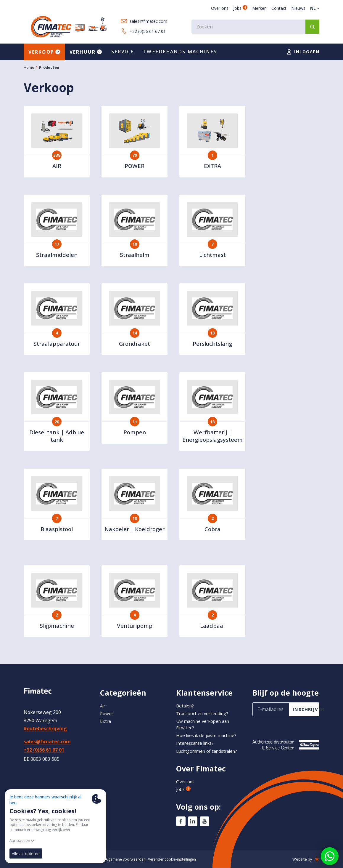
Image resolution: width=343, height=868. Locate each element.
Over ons (220, 8)
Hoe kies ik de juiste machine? (209, 729)
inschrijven (306, 703)
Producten (49, 69)
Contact (279, 8)
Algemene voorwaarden (128, 859)
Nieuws (298, 8)
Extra (106, 715)
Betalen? (186, 699)
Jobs (240, 8)
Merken (259, 8)
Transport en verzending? (205, 707)
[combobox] (255, 27)
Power (107, 707)
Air (103, 699)
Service (123, 53)
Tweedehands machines (180, 53)
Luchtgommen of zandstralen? (195, 748)
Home (29, 69)
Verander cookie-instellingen (177, 859)
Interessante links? (197, 737)
